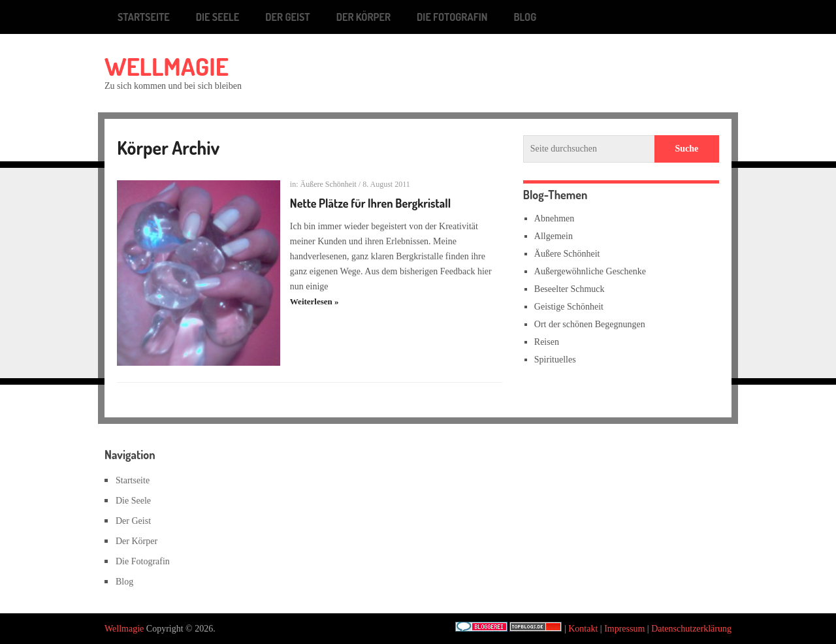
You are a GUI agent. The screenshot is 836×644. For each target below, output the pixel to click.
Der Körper (363, 17)
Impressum (624, 629)
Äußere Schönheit (329, 184)
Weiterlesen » (314, 301)
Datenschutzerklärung (691, 629)
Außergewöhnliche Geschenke (590, 271)
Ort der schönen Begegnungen (590, 324)
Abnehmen (554, 218)
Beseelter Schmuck (570, 289)
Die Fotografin (452, 17)
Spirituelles (555, 360)
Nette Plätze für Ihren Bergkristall (370, 203)
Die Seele (218, 17)
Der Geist (287, 17)
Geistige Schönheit (569, 307)
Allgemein (554, 236)
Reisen (547, 342)
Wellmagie (167, 66)
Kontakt (583, 629)
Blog (525, 17)
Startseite (144, 17)
